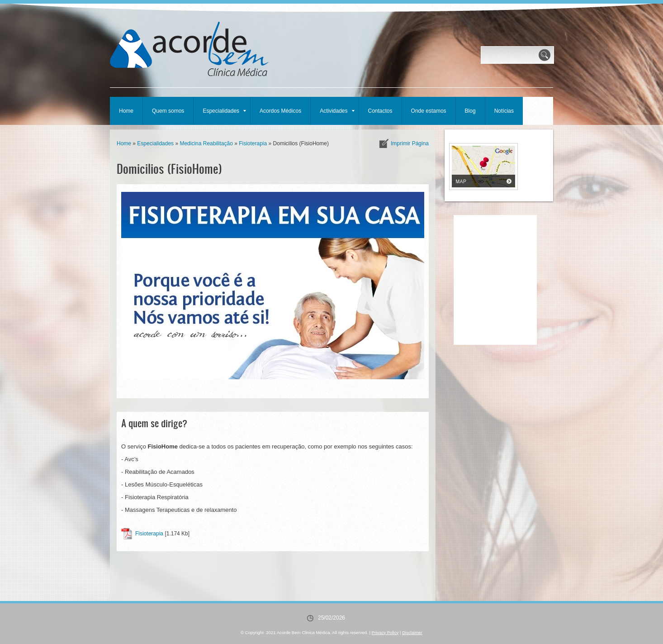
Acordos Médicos (280, 111)
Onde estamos (429, 111)
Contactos (380, 111)
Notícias (504, 111)
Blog (470, 111)
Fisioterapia (253, 143)
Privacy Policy (385, 632)
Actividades (337, 111)
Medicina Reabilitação (206, 143)
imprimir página (410, 143)
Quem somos (168, 111)
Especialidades (224, 111)
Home (126, 111)
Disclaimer (412, 632)
